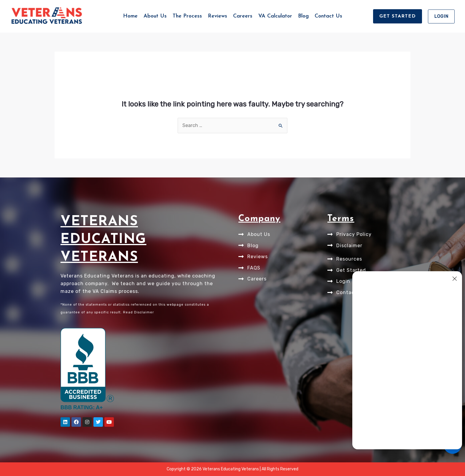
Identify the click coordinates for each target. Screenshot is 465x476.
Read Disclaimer (138, 312)
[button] (398, 16)
